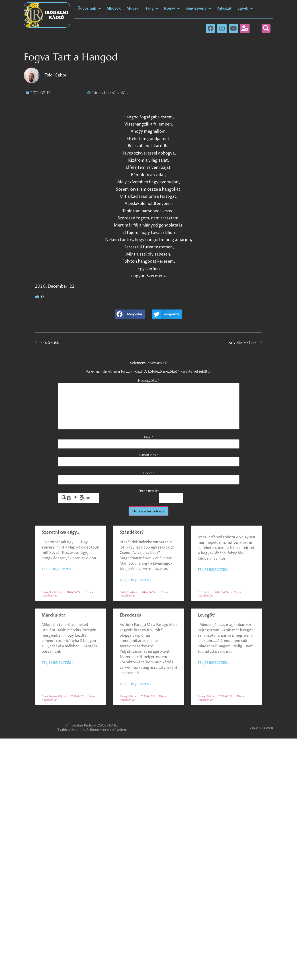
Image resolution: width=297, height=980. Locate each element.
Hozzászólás (149, 380)
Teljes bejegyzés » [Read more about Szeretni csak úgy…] (57, 569)
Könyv (172, 8)
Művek (133, 8)
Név (149, 437)
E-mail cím (148, 455)
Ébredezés (130, 615)
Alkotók (114, 8)
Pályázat (224, 8)
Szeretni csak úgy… (61, 532)
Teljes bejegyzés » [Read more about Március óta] (57, 663)
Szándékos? (132, 532)
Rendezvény (198, 8)
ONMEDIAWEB (262, 728)
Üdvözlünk (89, 8)
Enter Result (149, 491)
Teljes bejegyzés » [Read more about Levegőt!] (213, 663)
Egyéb (245, 8)
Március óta (54, 615)
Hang (151, 8)
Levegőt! (207, 615)
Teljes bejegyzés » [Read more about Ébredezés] (135, 684)
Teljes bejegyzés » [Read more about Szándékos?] (135, 580)
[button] (266, 28)
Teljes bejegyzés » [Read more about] (213, 570)
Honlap (149, 473)
